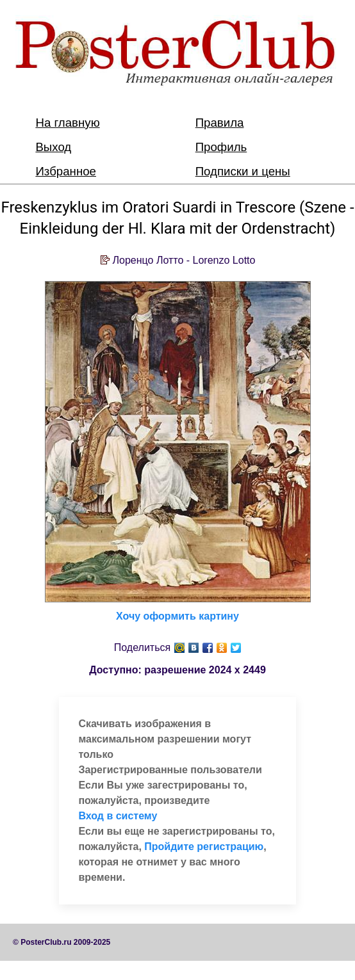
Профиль (221, 147)
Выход (53, 147)
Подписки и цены (243, 171)
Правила (220, 123)
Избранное (66, 171)
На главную (67, 123)
